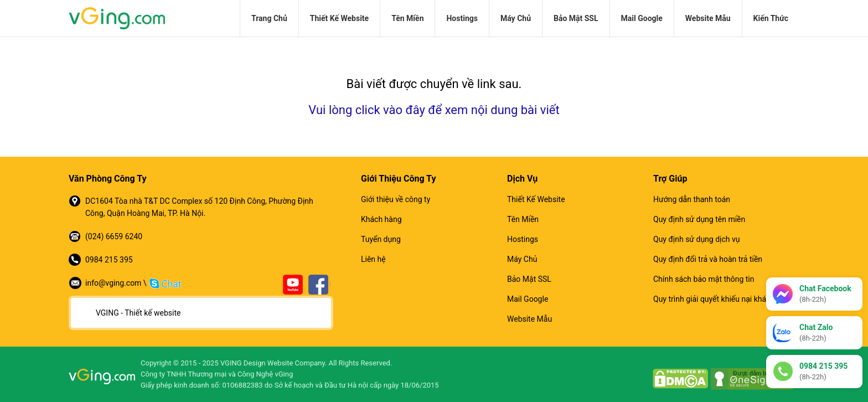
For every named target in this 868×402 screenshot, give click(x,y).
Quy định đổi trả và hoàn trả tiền (708, 259)
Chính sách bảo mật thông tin (704, 279)
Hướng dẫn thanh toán (692, 199)
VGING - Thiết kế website (138, 313)
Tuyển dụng (381, 239)
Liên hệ (373, 259)
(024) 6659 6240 (114, 236)
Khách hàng (381, 219)
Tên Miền (407, 18)
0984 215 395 (109, 260)
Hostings (462, 18)
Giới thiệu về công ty (396, 199)
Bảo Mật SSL (576, 18)
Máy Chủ (516, 18)
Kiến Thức (771, 18)
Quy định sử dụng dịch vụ (696, 239)
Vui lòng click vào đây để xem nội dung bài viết (434, 110)
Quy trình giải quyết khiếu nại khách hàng (724, 299)
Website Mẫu (708, 18)
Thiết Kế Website (339, 18)
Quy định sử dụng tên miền (699, 219)
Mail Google (642, 18)
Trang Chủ (269, 18)
